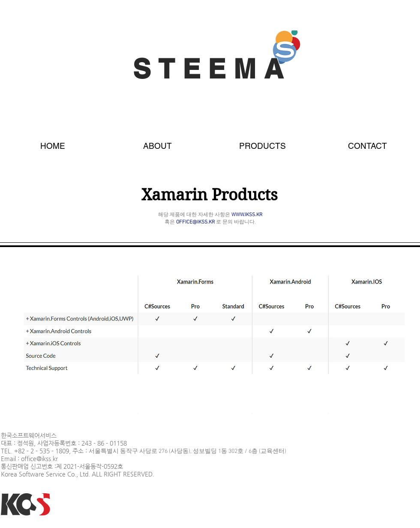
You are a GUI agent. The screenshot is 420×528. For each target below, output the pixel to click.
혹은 (190, 222)
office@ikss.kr (39, 459)
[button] (262, 142)
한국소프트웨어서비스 (29, 435)
